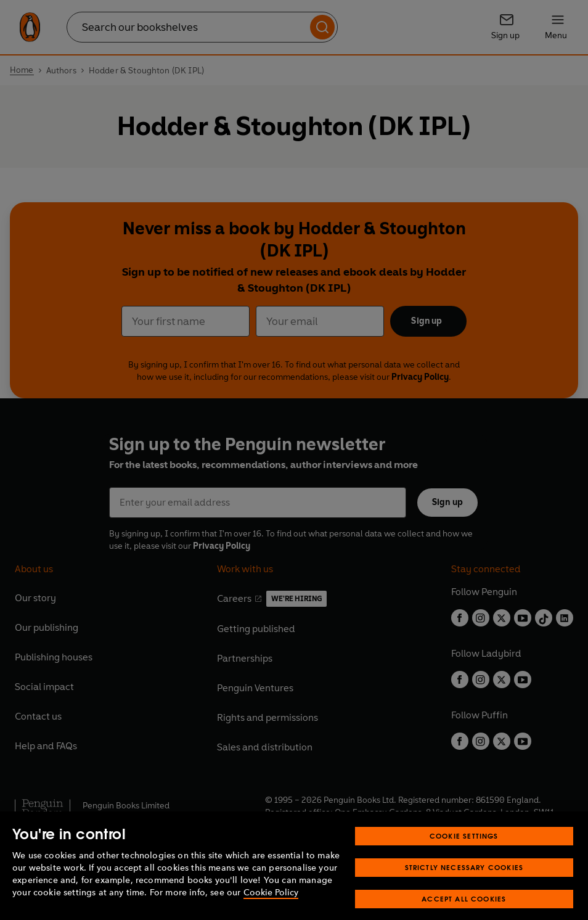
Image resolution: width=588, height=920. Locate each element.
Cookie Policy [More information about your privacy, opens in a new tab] (271, 905)
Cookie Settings (464, 848)
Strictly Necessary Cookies (464, 880)
